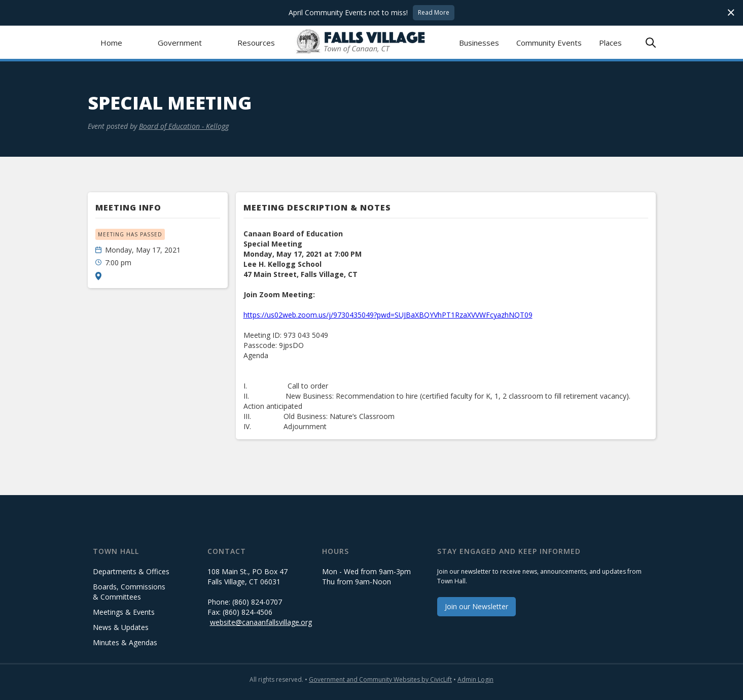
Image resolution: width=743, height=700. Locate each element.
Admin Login (475, 679)
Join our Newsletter (476, 606)
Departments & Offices (131, 571)
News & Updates (121, 627)
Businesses (479, 43)
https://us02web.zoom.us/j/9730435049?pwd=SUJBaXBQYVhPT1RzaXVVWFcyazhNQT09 (388, 315)
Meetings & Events (124, 612)
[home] (371, 42)
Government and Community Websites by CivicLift (380, 679)
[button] (180, 42)
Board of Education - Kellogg (184, 126)
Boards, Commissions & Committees (129, 592)
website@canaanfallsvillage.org (261, 622)
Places (610, 43)
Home (111, 43)
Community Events (549, 43)
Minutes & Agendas (125, 642)
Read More (434, 12)
